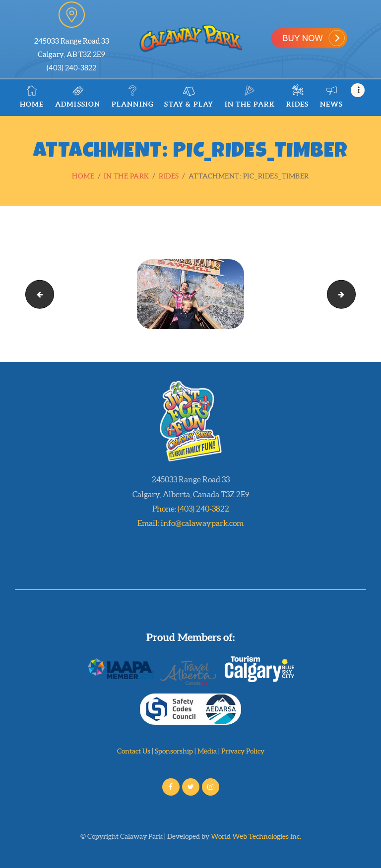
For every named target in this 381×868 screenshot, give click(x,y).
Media (207, 751)
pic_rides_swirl (36, 293)
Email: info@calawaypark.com (190, 523)
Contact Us (134, 751)
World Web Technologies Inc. (256, 836)
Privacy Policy (243, 751)
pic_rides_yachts (352, 293)
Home (83, 176)
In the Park (127, 176)
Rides (169, 176)
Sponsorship (174, 751)
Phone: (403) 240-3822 (191, 509)
